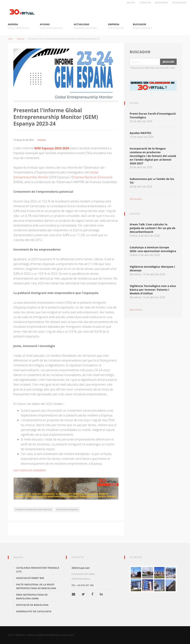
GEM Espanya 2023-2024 (52, 148)
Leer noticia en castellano (30, 470)
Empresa (116, 26)
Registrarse (162, 3)
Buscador (142, 26)
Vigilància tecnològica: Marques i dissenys (152, 268)
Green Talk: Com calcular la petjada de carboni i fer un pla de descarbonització (153, 228)
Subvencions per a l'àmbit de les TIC (152, 181)
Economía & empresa (67, 509)
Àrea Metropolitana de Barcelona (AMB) (32, 597)
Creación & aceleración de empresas (33, 509)
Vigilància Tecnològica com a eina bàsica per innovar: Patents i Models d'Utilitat (153, 290)
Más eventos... (137, 310)
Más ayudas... (136, 199)
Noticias (21, 39)
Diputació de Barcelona (32, 605)
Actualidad (86, 26)
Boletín (131, 3)
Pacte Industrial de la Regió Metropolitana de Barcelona (36, 586)
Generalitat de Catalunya (34, 611)
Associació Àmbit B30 (30, 578)
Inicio (10, 39)
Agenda (19, 26)
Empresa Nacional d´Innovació (92, 177)
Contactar (145, 3)
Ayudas (52, 26)
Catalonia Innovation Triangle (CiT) (38, 570)
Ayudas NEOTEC (141, 133)
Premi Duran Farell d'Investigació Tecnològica (153, 115)
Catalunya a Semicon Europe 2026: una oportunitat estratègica (153, 249)
